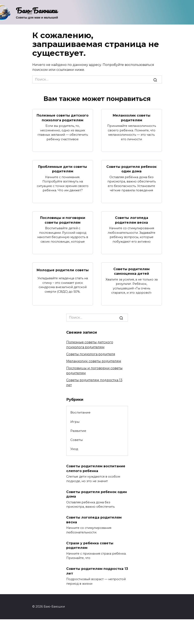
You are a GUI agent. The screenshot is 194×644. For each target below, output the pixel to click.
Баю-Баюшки (37, 10)
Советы (77, 440)
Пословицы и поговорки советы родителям (63, 220)
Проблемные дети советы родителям (63, 169)
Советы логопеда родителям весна (132, 220)
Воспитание (80, 412)
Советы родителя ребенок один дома (131, 169)
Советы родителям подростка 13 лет (97, 571)
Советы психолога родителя (91, 354)
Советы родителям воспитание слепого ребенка (96, 468)
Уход (74, 449)
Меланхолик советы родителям (132, 118)
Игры (75, 421)
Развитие (78, 431)
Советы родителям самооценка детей (131, 271)
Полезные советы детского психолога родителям (63, 118)
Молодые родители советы (63, 270)
